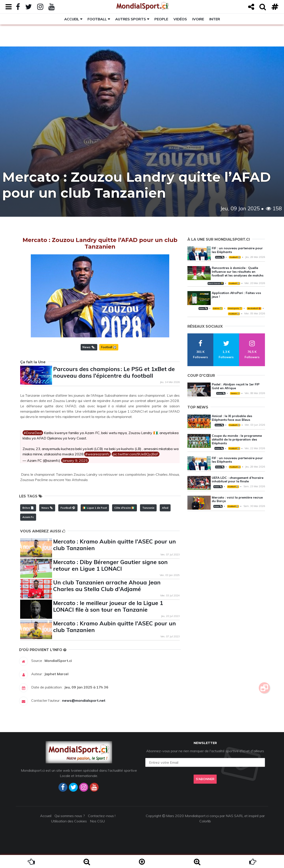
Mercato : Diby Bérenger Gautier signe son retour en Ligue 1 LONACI (110, 565)
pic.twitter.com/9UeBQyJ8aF (136, 454)
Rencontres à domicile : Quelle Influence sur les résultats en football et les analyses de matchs (238, 272)
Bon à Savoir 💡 (216, 283)
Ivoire (198, 19)
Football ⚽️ (109, 347)
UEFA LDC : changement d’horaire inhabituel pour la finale (238, 480)
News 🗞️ (89, 347)
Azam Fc (28, 517)
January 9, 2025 (75, 460)
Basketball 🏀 (254, 308)
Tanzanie (148, 508)
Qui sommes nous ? (70, 816)
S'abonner (205, 779)
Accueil (72, 19)
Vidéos (180, 19)
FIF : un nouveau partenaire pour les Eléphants (237, 250)
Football (97, 19)
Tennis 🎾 (235, 393)
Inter (215, 19)
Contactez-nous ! (102, 816)
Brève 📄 (28, 508)
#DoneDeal (33, 433)
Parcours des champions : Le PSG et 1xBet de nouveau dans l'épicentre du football (114, 372)
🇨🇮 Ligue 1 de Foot (95, 508)
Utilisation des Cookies (69, 821)
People (161, 19)
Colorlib (205, 821)
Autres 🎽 (218, 308)
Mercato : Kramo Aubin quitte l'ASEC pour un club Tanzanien (115, 545)
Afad (165, 508)
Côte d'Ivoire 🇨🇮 (124, 508)
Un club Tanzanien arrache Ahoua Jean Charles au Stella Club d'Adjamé (107, 586)
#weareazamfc (97, 454)
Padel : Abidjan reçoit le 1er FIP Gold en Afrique (236, 386)
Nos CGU (97, 821)
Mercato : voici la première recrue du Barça (237, 499)
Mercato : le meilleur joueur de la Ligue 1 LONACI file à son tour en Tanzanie (108, 606)
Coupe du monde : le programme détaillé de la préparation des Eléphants (237, 439)
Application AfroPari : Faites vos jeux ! (236, 295)
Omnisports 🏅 (235, 308)
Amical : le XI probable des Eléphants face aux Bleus (232, 418)
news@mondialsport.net (84, 700)
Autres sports (131, 19)
